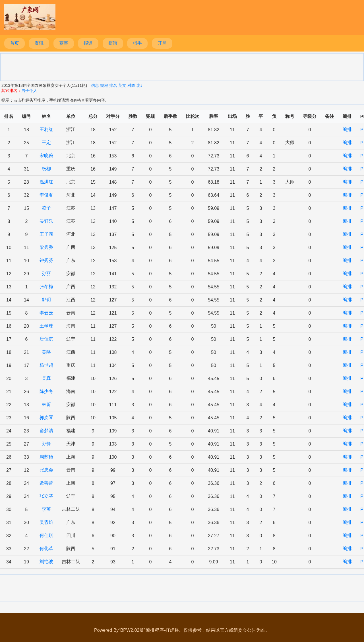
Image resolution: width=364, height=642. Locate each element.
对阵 (131, 85)
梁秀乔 (46, 247)
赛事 (64, 43)
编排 (347, 129)
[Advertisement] (182, 67)
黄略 (46, 352)
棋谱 (113, 43)
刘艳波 (46, 562)
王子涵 (46, 234)
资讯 (39, 43)
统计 (140, 85)
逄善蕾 (46, 483)
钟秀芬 (46, 260)
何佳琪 (46, 535)
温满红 (46, 182)
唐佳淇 (46, 339)
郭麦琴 (46, 418)
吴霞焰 (46, 522)
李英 (46, 509)
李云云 (46, 313)
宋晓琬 (46, 156)
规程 (104, 85)
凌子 (46, 208)
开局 (162, 43)
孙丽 (46, 273)
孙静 (46, 444)
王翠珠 (46, 326)
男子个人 (29, 91)
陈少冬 (46, 391)
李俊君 (46, 195)
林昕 (46, 404)
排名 (113, 85)
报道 (88, 43)
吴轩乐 (46, 221)
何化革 (46, 548)
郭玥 (46, 300)
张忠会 (46, 470)
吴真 (46, 378)
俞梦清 (46, 431)
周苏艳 (46, 457)
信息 (95, 85)
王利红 (46, 129)
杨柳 (46, 169)
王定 (46, 142)
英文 (122, 85)
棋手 (137, 43)
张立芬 (46, 496)
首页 (15, 43)
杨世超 (46, 365)
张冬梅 (46, 287)
